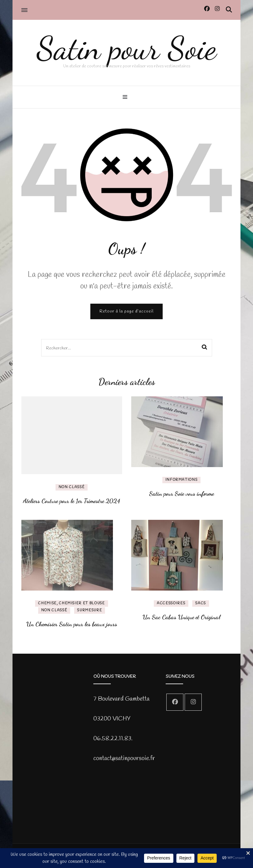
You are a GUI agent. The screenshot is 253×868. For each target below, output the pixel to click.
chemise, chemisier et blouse (71, 603)
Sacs (201, 603)
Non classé (72, 487)
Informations (182, 480)
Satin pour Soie (127, 48)
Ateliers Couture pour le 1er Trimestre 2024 (72, 501)
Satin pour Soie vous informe (181, 494)
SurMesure (90, 610)
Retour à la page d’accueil (126, 311)
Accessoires (171, 603)
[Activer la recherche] (229, 10)
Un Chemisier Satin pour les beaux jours (72, 624)
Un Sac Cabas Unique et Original (181, 617)
